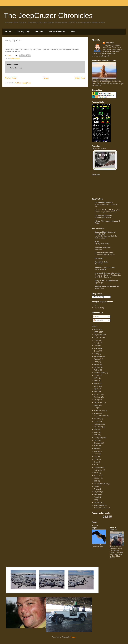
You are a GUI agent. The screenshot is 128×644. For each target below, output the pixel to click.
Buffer (13, 59)
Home (8, 32)
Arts (95, 500)
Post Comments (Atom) (23, 83)
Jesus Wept (98, 249)
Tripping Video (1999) (102, 244)
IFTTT (18, 59)
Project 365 (98, 337)
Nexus (96, 473)
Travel (96, 386)
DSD (96, 481)
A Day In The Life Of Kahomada (106, 281)
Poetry (96, 454)
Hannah (97, 419)
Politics (96, 370)
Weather (97, 413)
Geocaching (98, 402)
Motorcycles (98, 470)
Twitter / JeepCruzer (101, 508)
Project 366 (98, 335)
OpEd (96, 389)
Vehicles (97, 494)
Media (96, 405)
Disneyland (98, 443)
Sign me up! (99, 283)
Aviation (97, 359)
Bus (95, 408)
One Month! (99, 264)
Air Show (97, 397)
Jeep (96, 392)
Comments (98, 320)
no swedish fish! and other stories (107, 273)
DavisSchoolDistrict (101, 484)
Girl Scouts (98, 427)
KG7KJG (97, 394)
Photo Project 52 (57, 32)
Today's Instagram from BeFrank (105, 212)
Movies (96, 365)
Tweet (96, 329)
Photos (96, 489)
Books (96, 421)
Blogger (73, 637)
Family (96, 383)
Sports (96, 375)
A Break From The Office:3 (103, 217)
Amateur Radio (99, 373)
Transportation (99, 505)
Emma (96, 351)
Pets (96, 429)
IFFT (96, 378)
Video (96, 432)
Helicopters (98, 424)
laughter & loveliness (103, 247)
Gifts (73, 32)
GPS (96, 435)
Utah (96, 457)
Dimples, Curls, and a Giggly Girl (107, 286)
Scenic (96, 459)
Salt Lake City (99, 410)
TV (95, 465)
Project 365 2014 (100, 416)
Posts (96, 317)
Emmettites (99, 258)
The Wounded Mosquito (104, 202)
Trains (96, 446)
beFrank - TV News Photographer (107, 210)
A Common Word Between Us (105, 255)
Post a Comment (16, 68)
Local (96, 346)
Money (96, 448)
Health (96, 486)
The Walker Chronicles (103, 215)
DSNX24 (97, 478)
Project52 (97, 492)
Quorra (96, 440)
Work (96, 354)
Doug (96, 343)
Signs (96, 462)
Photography (98, 438)
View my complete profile (101, 56)
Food (96, 362)
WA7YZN (39, 32)
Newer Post (11, 78)
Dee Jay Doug (23, 32)
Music (96, 381)
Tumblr (96, 348)
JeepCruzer (110, 43)
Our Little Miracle (100, 269)
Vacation (97, 451)
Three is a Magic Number (104, 253)
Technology (98, 356)
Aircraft (96, 497)
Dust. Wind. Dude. (101, 262)
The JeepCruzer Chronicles (48, 15)
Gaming (97, 367)
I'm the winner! (99, 288)
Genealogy (98, 502)
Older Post (80, 78)
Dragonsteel (98, 467)
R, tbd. (97, 242)
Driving (96, 400)
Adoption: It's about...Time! (105, 267)
